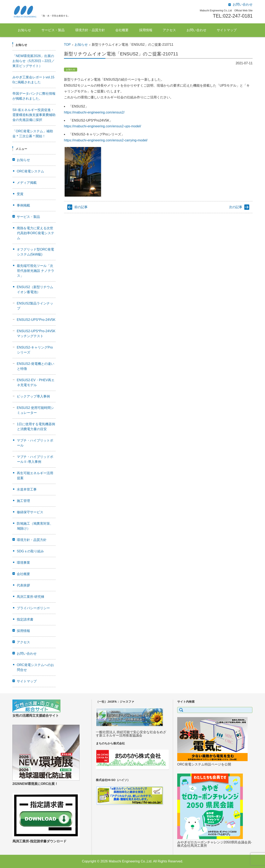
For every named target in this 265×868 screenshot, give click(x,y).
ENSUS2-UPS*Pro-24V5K (36, 320)
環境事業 (23, 563)
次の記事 (236, 207)
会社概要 (122, 30)
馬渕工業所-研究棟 (31, 597)
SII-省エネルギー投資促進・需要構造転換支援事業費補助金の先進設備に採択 (34, 115)
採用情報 (146, 30)
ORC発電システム (30, 171)
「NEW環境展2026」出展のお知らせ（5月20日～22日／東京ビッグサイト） (34, 61)
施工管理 (23, 501)
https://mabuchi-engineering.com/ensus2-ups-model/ (103, 126)
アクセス (169, 30)
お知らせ (24, 30)
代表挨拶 (23, 585)
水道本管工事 (27, 489)
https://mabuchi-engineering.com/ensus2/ (94, 112)
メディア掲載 (27, 183)
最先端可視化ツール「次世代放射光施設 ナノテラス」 (36, 271)
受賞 (20, 194)
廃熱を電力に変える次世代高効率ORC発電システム (36, 233)
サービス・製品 (53, 30)
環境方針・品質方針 (90, 30)
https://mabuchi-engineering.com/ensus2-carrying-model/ (106, 140)
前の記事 (81, 207)
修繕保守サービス (30, 512)
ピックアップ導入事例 (33, 396)
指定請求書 (25, 619)
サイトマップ (227, 30)
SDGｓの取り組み (30, 551)
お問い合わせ (196, 30)
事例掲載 (23, 205)
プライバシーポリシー (33, 608)
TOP (67, 45)
